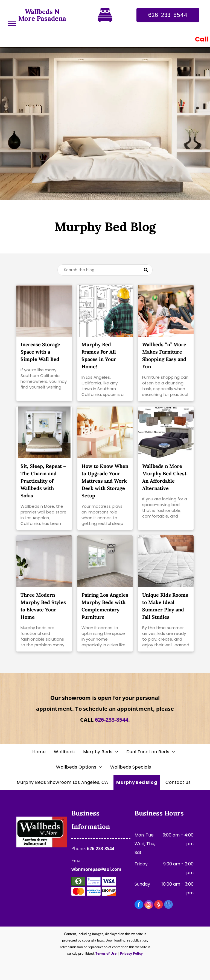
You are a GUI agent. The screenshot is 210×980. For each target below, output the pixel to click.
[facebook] (139, 905)
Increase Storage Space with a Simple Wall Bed (40, 352)
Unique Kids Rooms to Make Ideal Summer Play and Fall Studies (165, 606)
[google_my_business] (168, 905)
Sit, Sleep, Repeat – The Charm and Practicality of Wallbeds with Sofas (43, 481)
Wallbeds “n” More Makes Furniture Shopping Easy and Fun (164, 355)
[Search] (105, 270)
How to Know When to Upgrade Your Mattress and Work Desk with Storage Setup (105, 481)
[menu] (12, 23)
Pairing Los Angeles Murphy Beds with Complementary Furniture (105, 606)
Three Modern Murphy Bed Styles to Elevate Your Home (43, 606)
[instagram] (149, 905)
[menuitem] (40, 752)
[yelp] (159, 905)
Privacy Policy (131, 953)
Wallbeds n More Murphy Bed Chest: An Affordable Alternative (165, 477)
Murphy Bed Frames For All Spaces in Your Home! (99, 355)
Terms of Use (106, 953)
